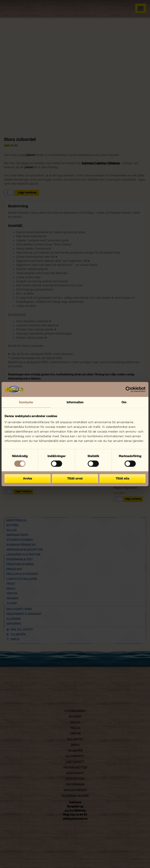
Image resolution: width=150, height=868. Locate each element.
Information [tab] (75, 402)
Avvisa (28, 479)
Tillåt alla (122, 479)
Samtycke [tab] (26, 402)
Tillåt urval (75, 479)
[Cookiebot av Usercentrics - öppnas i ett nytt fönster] (128, 389)
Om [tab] (124, 402)
